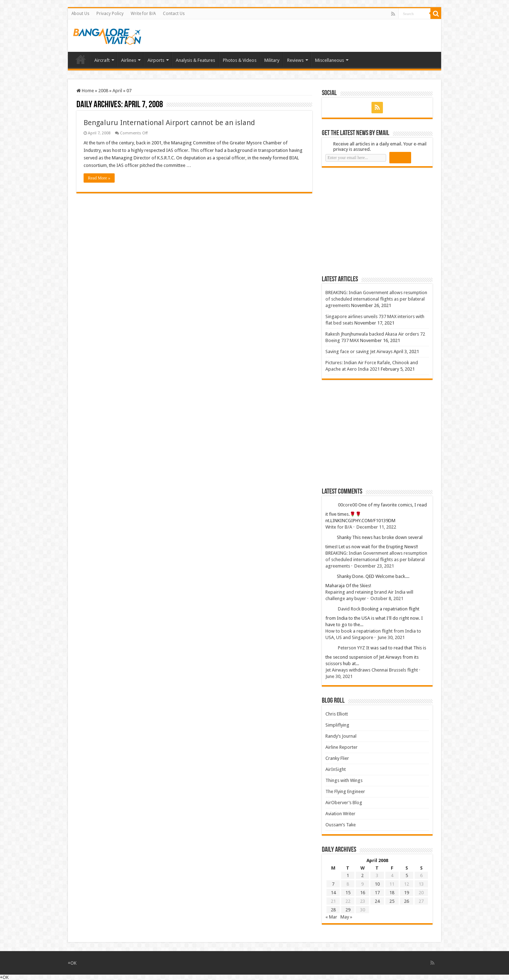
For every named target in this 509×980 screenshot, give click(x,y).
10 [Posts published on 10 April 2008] (377, 884)
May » (346, 917)
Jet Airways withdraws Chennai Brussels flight (372, 670)
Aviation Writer (340, 814)
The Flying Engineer (345, 791)
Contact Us (174, 14)
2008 (103, 91)
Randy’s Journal (341, 736)
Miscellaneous (330, 60)
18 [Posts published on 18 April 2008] (392, 893)
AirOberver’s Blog (344, 803)
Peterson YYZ (351, 648)
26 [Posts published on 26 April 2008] (406, 901)
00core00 (348, 505)
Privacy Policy (110, 14)
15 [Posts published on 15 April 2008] (348, 893)
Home (81, 59)
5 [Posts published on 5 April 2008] (407, 875)
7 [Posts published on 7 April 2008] (333, 884)
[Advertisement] (375, 221)
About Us (80, 14)
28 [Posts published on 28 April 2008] (333, 910)
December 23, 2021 (374, 566)
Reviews (295, 60)
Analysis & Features (195, 60)
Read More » (99, 178)
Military (272, 60)
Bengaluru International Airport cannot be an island (169, 123)
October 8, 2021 (387, 598)
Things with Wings (344, 780)
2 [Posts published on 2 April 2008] (362, 875)
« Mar (331, 917)
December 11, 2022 (376, 527)
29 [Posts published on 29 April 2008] (348, 910)
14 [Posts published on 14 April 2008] (333, 893)
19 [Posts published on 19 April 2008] (406, 893)
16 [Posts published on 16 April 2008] (363, 893)
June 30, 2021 (391, 637)
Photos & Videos (240, 60)
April (117, 91)
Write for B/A (143, 14)
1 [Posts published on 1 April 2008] (348, 875)
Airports (156, 60)
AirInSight (336, 769)
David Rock (349, 609)
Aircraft (102, 60)
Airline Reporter (341, 747)
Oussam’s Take (341, 825)
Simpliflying (337, 725)
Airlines (129, 60)
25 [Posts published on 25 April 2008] (392, 901)
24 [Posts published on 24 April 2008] (377, 901)
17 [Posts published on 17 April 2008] (377, 893)
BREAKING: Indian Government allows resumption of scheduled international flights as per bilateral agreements (376, 299)
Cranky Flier (337, 758)
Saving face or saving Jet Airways (359, 352)
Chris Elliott (337, 714)
